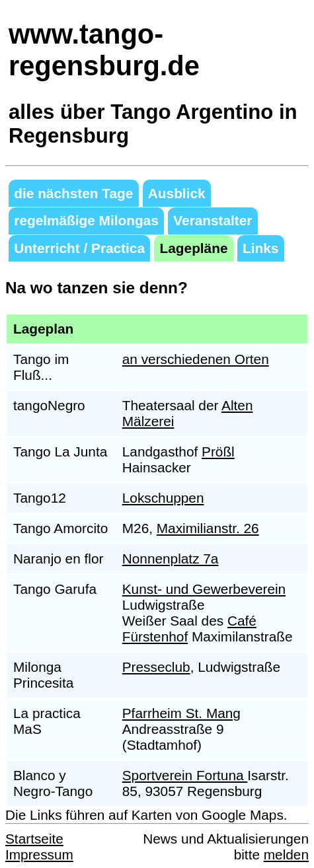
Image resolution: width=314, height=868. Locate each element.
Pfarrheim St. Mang (181, 713)
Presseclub (156, 667)
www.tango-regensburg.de (104, 50)
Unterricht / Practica (79, 248)
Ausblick (177, 193)
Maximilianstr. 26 (208, 528)
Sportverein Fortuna (185, 775)
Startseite (34, 839)
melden (286, 854)
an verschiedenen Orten (196, 359)
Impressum (39, 854)
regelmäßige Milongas (86, 220)
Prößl (218, 452)
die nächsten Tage (73, 193)
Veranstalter (213, 220)
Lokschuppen (163, 498)
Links (260, 248)
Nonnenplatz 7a (171, 559)
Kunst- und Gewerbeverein (204, 589)
